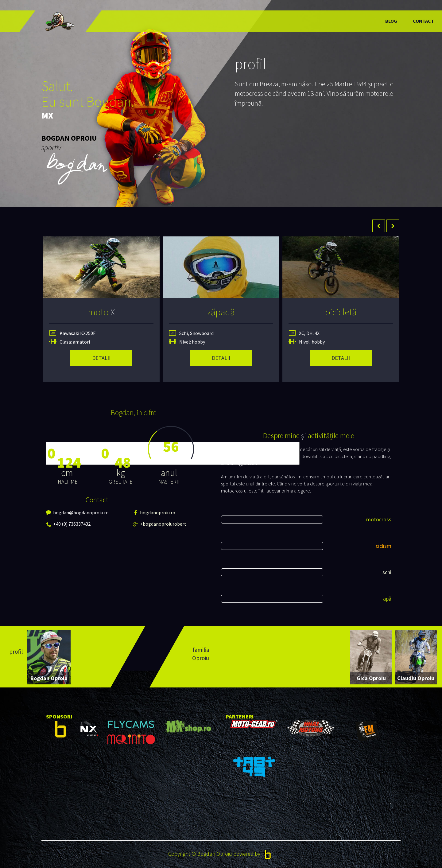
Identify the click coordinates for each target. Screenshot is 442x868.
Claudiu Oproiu (416, 678)
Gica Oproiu (371, 678)
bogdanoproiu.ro (144, 512)
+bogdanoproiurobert (144, 524)
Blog (391, 21)
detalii (101, 358)
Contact (423, 21)
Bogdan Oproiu (49, 678)
